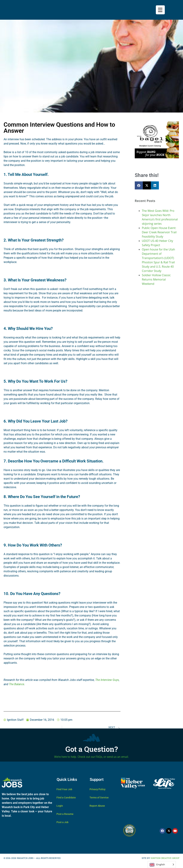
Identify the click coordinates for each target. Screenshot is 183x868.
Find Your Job (64, 789)
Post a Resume (65, 814)
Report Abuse (97, 806)
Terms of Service (99, 798)
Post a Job (62, 822)
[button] (139, 185)
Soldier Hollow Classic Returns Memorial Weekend (156, 279)
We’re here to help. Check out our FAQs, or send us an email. (91, 757)
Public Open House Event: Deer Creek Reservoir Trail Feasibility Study (159, 232)
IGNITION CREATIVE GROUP (165, 858)
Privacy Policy (97, 789)
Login (60, 806)
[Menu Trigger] (160, 10)
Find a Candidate (66, 798)
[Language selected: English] (162, 865)
